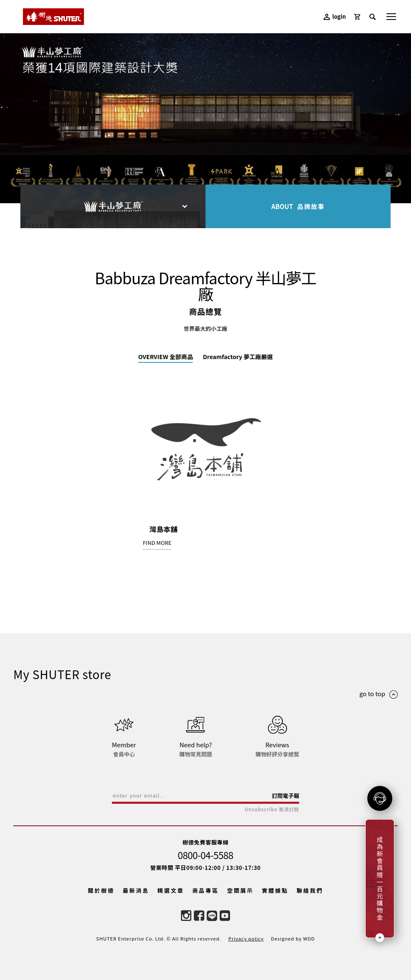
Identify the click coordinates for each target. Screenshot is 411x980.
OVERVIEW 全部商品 (166, 357)
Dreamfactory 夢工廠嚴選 (238, 357)
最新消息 (136, 890)
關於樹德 (101, 890)
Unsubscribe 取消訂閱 (272, 809)
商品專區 (205, 890)
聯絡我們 (310, 890)
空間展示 (240, 890)
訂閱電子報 (285, 796)
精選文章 (171, 890)
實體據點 (275, 890)
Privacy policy (246, 938)
